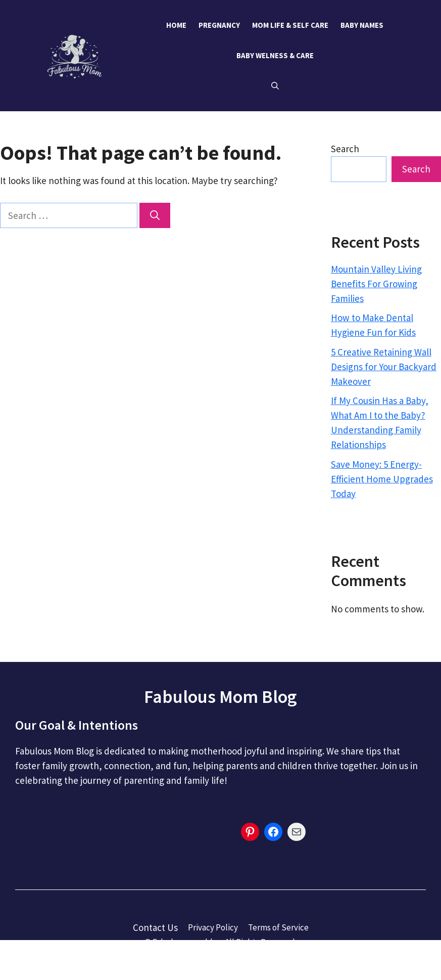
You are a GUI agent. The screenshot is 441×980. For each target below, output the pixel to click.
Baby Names (362, 25)
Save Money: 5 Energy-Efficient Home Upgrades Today (382, 479)
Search (345, 149)
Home (176, 25)
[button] (275, 86)
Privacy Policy (213, 927)
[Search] (155, 216)
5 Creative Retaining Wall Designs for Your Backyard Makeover (384, 367)
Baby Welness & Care (275, 55)
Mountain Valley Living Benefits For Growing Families (376, 284)
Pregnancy (219, 25)
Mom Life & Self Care (290, 25)
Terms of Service (278, 927)
